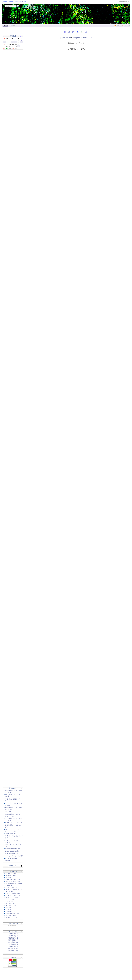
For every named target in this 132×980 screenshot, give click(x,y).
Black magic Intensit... (12, 851)
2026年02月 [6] (13, 937)
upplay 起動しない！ (12, 834)
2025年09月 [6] (13, 946)
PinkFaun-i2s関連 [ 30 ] (13, 880)
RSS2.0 (126, 26)
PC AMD (8, 812)
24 (19, 46)
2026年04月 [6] (13, 933)
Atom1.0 (118, 26)
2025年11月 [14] (13, 943)
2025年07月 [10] (13, 950)
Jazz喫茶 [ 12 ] (10, 912)
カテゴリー (66, 38)
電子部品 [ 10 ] (11, 903)
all (17, 952)
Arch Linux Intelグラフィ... (14, 853)
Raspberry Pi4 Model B (83, 38)
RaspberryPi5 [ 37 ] (12, 916)
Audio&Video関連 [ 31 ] (13, 893)
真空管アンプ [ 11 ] (12, 918)
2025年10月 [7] (13, 945)
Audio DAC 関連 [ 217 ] (13, 882)
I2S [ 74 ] (9, 908)
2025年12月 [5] (13, 941)
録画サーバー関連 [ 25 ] (13, 897)
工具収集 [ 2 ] (10, 910)
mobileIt (12, 25)
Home (6, 25)
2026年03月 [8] (13, 935)
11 (22, 42)
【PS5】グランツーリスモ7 (14, 856)
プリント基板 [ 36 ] (12, 887)
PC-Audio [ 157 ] (11, 905)
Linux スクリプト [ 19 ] (13, 895)
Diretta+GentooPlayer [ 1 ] (14, 914)
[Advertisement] (10, 87)
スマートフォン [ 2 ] (12, 899)
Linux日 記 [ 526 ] (11, 873)
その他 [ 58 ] (10, 901)
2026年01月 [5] (13, 939)
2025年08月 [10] (13, 948)
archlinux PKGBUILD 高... (13, 849)
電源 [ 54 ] (9, 878)
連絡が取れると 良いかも (14, 823)
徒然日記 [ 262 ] (11, 876)
